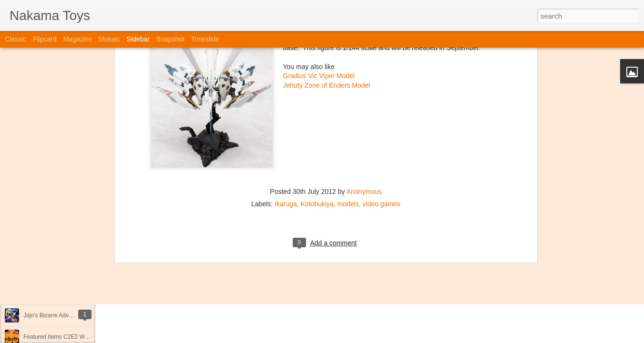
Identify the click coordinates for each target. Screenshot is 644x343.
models (348, 141)
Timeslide (205, 39)
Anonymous (364, 129)
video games (382, 141)
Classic (15, 39)
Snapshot (170, 39)
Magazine (78, 39)
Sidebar (138, 39)
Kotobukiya (317, 141)
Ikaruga (286, 141)
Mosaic (109, 39)
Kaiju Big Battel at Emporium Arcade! (70, 294)
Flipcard (45, 39)
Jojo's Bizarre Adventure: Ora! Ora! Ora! (74, 315)
